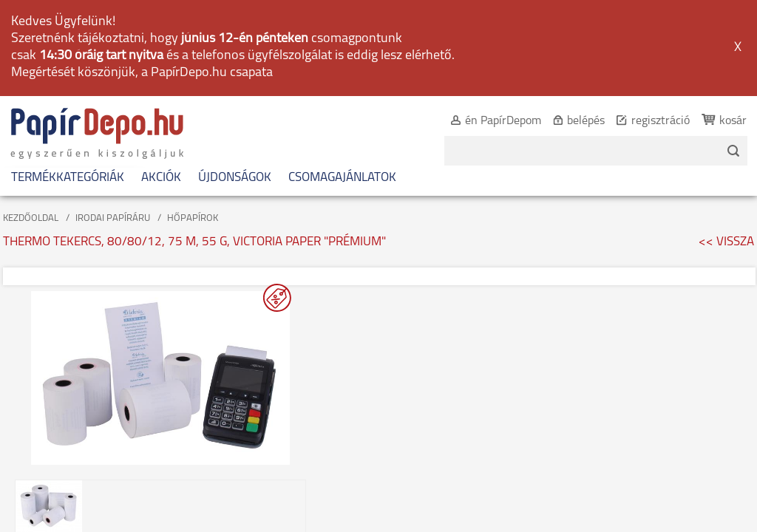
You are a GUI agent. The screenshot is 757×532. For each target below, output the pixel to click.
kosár (717, 27)
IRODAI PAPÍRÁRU (113, 124)
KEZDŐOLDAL (31, 124)
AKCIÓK (161, 83)
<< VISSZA (726, 147)
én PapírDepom (487, 27)
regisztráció (644, 27)
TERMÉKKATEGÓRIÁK (68, 83)
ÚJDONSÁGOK (235, 83)
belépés (570, 27)
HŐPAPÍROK (193, 124)
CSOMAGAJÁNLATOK (342, 83)
